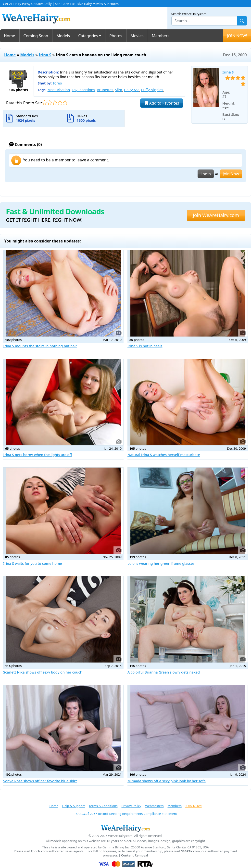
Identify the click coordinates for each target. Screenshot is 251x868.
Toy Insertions (83, 90)
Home (10, 36)
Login (206, 174)
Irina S (45, 55)
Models (63, 36)
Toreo (57, 83)
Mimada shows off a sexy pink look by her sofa (167, 781)
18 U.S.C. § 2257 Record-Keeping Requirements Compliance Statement (125, 814)
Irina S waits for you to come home (33, 563)
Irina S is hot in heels (145, 346)
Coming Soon (36, 36)
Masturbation (59, 90)
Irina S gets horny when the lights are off (38, 455)
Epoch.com (39, 851)
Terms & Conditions (103, 806)
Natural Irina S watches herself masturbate (164, 455)
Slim (119, 90)
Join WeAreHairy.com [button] (216, 215)
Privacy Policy (131, 806)
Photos (116, 36)
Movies (137, 36)
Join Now (231, 174)
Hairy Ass (132, 90)
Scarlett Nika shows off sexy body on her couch (43, 672)
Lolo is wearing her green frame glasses (161, 563)
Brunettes (105, 90)
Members (161, 36)
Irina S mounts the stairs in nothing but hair (40, 346)
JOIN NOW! (237, 36)
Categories (88, 36)
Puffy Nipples (152, 90)
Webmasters (154, 806)
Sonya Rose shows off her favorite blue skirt (40, 781)
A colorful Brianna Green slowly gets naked (164, 672)
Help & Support (74, 806)
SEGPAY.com (190, 851)
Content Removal (135, 855)
